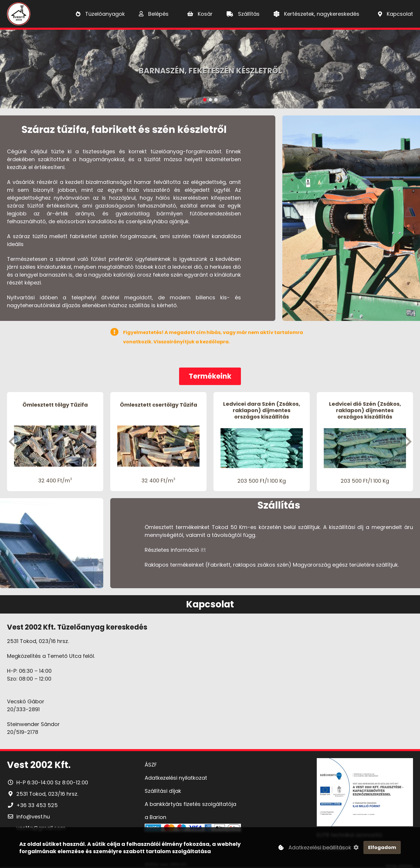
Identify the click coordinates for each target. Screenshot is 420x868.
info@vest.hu (33, 817)
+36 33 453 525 (37, 805)
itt (203, 550)
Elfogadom (382, 847)
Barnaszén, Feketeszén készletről (210, 71)
